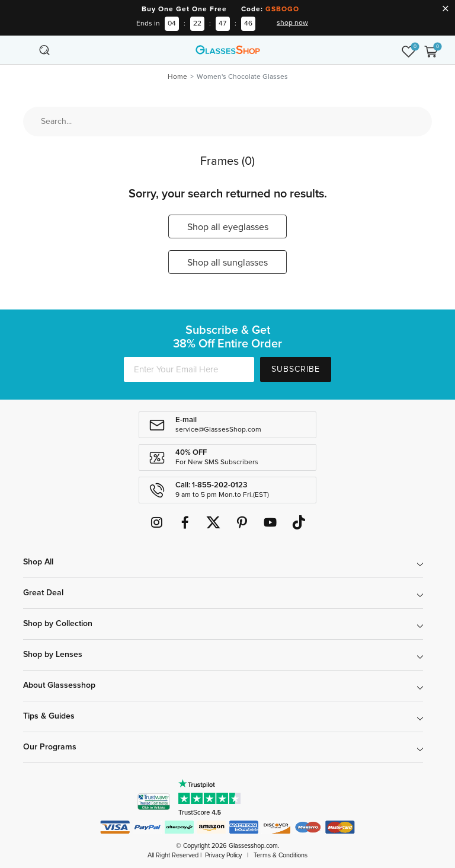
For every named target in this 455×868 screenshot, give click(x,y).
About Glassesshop (59, 685)
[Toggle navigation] (24, 50)
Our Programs (50, 747)
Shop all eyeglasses (228, 227)
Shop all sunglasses (227, 263)
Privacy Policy (223, 855)
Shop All (38, 562)
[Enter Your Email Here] (189, 369)
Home (177, 77)
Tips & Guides (49, 716)
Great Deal (43, 593)
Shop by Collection (58, 624)
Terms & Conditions (281, 855)
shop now (292, 23)
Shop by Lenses (53, 655)
